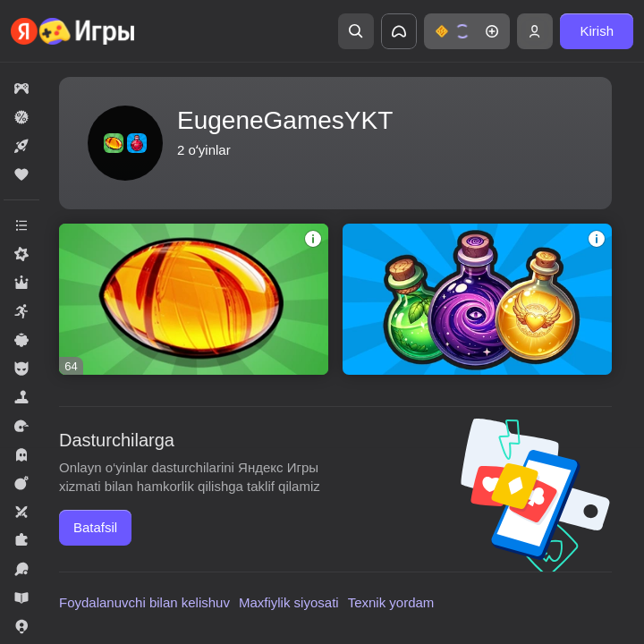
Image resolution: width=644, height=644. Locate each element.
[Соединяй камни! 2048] (194, 299)
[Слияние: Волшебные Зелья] (477, 299)
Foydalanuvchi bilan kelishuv (144, 602)
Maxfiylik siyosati (289, 602)
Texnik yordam (391, 602)
